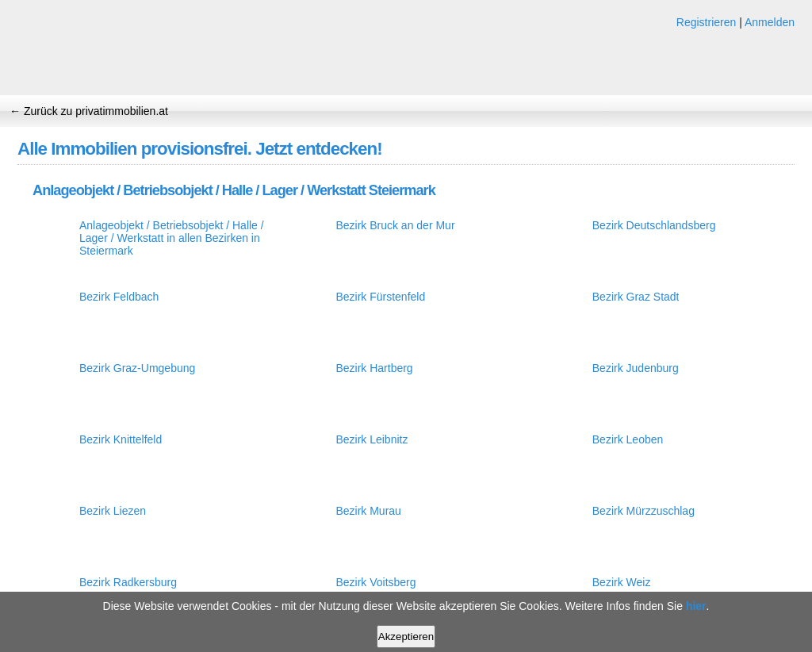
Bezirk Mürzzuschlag (643, 511)
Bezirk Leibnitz (372, 439)
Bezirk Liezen (113, 511)
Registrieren (706, 22)
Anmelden (770, 22)
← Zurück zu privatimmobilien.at (89, 111)
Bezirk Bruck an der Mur (395, 225)
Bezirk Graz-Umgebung (137, 368)
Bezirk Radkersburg (128, 582)
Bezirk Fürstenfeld (380, 297)
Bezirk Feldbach (119, 297)
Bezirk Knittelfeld (121, 439)
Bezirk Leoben (628, 439)
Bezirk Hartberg (374, 368)
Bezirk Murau (368, 511)
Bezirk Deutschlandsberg (654, 225)
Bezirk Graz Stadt (636, 297)
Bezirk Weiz (622, 582)
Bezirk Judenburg (636, 368)
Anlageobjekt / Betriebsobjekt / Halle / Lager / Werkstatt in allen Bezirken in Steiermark (172, 238)
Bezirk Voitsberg (375, 582)
